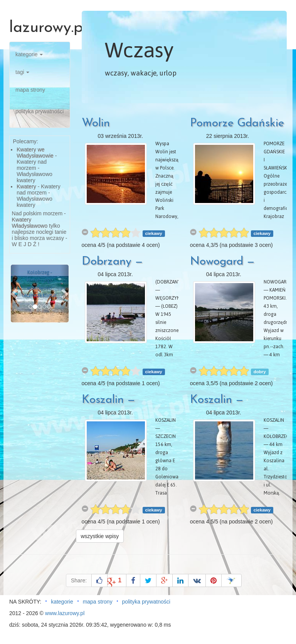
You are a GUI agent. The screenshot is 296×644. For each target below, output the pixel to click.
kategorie (29, 54)
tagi (22, 72)
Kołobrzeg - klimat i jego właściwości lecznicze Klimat (40, 284)
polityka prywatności (40, 111)
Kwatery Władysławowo (30, 223)
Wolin (96, 123)
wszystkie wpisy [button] (100, 536)
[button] (15, 293)
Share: (79, 580)
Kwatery (26, 186)
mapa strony (30, 90)
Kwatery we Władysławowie (35, 153)
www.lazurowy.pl (65, 613)
